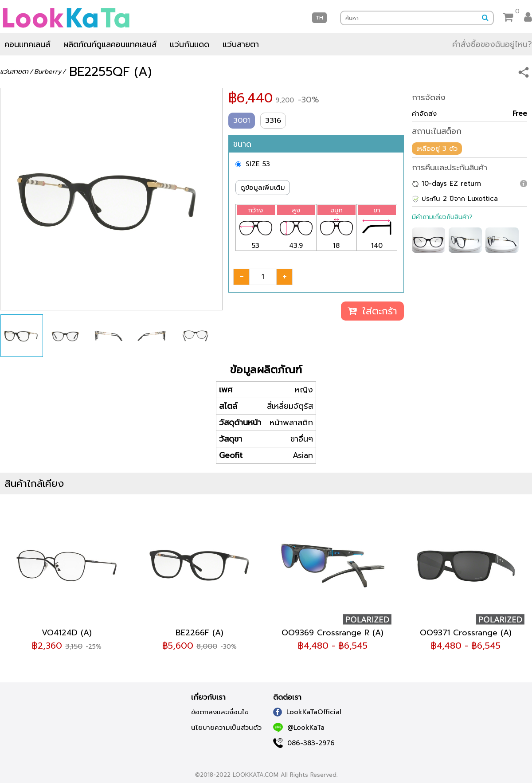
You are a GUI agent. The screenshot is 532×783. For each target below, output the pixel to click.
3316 (273, 121)
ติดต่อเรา (287, 697)
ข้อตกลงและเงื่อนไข (220, 712)
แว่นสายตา (241, 44)
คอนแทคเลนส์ (27, 44)
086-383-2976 (304, 743)
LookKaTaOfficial (307, 712)
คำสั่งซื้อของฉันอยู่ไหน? (492, 44)
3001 (242, 121)
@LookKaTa (299, 728)
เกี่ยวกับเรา (208, 697)
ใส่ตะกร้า (372, 311)
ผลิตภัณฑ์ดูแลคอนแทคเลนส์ (110, 44)
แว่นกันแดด (190, 44)
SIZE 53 (258, 164)
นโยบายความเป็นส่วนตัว (226, 728)
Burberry (48, 72)
